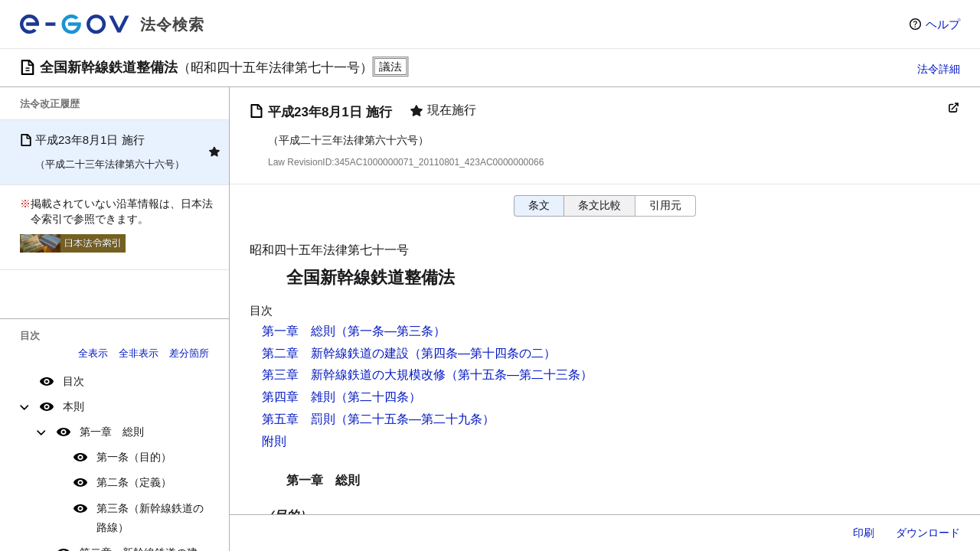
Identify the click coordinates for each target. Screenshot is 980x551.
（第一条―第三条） (390, 331)
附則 (274, 441)
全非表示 (139, 353)
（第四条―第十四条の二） (482, 353)
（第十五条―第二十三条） (519, 375)
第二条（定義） (134, 482)
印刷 (864, 533)
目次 (73, 381)
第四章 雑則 (299, 397)
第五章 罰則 (299, 419)
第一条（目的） (134, 457)
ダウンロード (928, 533)
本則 (73, 406)
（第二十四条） (378, 397)
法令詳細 (939, 69)
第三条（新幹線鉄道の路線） (150, 518)
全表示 (93, 353)
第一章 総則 (112, 432)
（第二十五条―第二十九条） (415, 419)
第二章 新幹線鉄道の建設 (335, 353)
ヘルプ (943, 24)
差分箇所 (189, 353)
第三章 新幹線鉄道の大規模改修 (354, 375)
